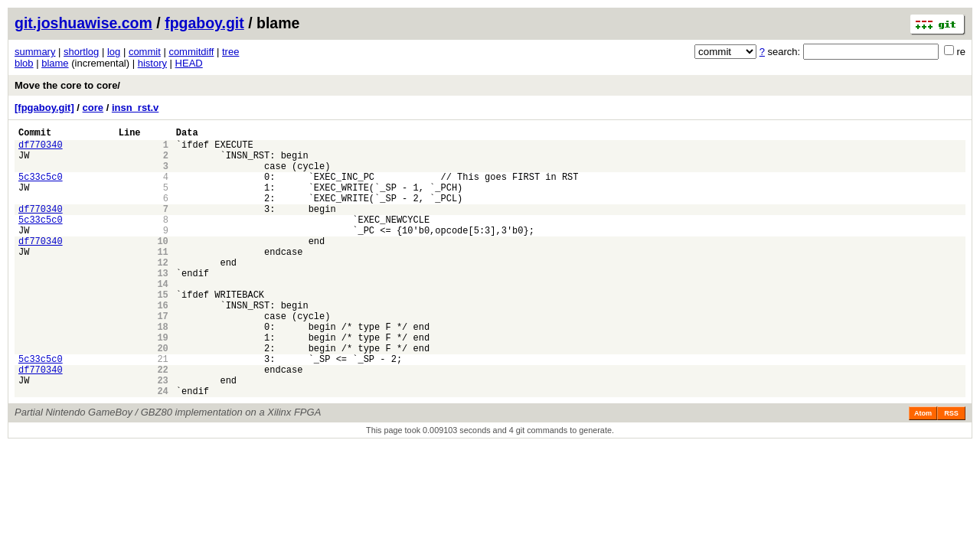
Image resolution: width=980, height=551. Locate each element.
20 (162, 396)
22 (162, 422)
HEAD (189, 63)
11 (162, 279)
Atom (923, 471)
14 (162, 318)
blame (55, 63)
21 (162, 409)
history (152, 63)
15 (162, 331)
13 (162, 305)
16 (162, 344)
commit (145, 52)
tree (230, 52)
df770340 (41, 149)
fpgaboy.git (204, 23)
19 (162, 383)
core (93, 108)
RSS (951, 471)
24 (162, 448)
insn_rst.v (135, 108)
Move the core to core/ (67, 85)
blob (24, 63)
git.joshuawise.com (83, 23)
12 (162, 292)
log (114, 52)
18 (162, 370)
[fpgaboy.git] (44, 108)
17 (162, 357)
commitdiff (191, 52)
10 (162, 266)
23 (162, 435)
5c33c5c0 (41, 188)
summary (35, 52)
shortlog (81, 52)
